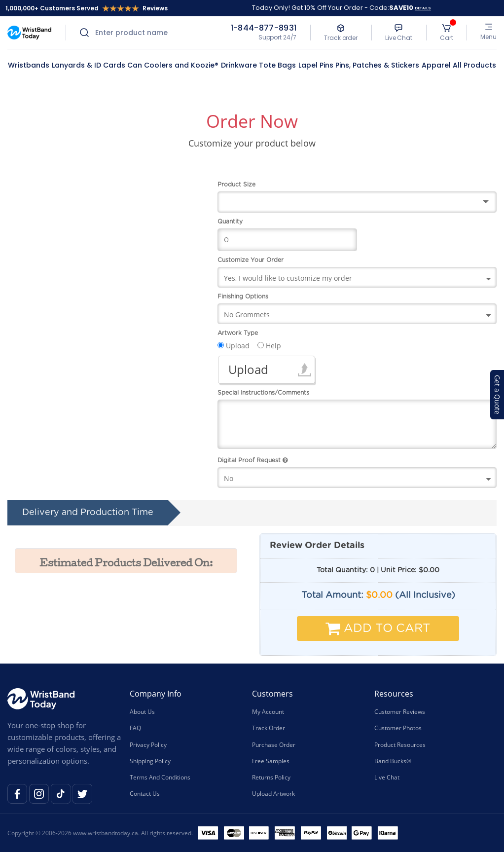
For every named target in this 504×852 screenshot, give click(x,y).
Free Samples (271, 761)
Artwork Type (238, 333)
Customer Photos (398, 728)
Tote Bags (277, 65)
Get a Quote (497, 395)
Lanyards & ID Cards (89, 65)
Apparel (436, 65)
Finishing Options (243, 296)
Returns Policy (271, 777)
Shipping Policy (150, 761)
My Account (268, 712)
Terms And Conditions (160, 777)
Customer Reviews (400, 712)
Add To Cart (378, 629)
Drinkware (239, 65)
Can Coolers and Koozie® (173, 65)
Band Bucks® (393, 761)
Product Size (236, 185)
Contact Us (145, 794)
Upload (248, 369)
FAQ (135, 728)
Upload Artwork (273, 794)
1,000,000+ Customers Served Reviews (87, 8)
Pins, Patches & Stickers (377, 65)
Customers (272, 694)
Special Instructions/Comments (263, 393)
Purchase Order (274, 744)
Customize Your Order (251, 260)
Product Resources (400, 744)
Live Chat (387, 777)
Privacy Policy (148, 744)
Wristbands (29, 65)
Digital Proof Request (252, 460)
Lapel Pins (316, 65)
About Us (142, 712)
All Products (474, 65)
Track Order (269, 728)
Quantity (230, 222)
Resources (394, 694)
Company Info (156, 694)
